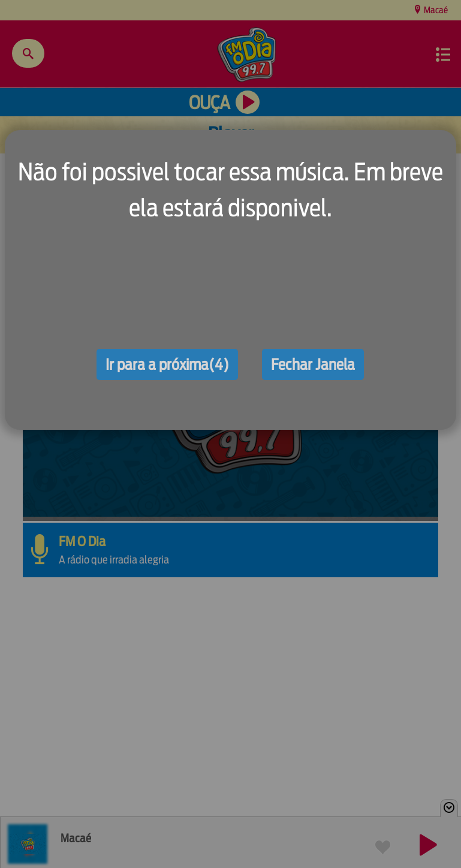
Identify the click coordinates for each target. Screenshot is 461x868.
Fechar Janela (313, 364)
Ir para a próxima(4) (167, 364)
